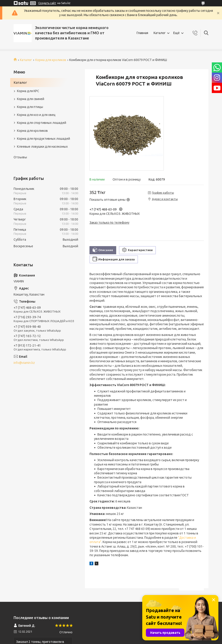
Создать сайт (47, 3)
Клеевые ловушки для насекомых (42, 147)
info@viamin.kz (24, 363)
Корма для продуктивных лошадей (43, 139)
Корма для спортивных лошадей (42, 123)
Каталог (160, 33)
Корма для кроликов (51, 60)
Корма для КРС (28, 91)
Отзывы (20, 157)
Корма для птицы (30, 107)
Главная (142, 33)
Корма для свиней (31, 99)
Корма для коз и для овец (36, 115)
